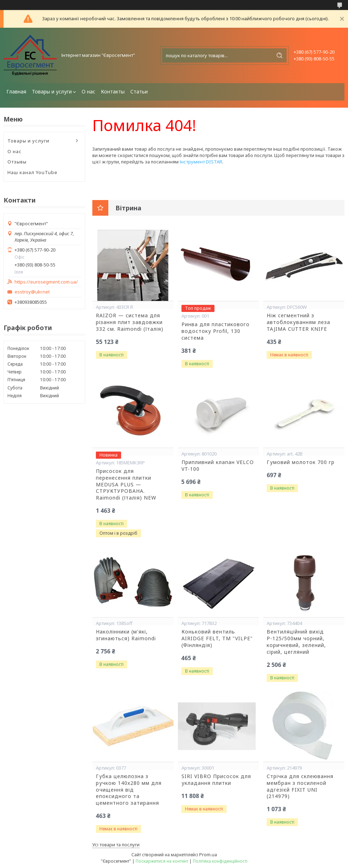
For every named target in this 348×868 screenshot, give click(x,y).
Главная (16, 91)
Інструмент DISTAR (201, 162)
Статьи (139, 91)
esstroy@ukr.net (32, 292)
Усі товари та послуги (116, 845)
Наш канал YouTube (32, 172)
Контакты (113, 91)
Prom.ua (208, 854)
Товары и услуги (52, 91)
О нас (88, 91)
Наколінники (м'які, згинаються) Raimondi (126, 635)
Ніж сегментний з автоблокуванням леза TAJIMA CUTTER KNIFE (298, 322)
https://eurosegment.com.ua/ (46, 282)
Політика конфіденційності (220, 861)
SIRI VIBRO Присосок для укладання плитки (216, 780)
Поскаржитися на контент (162, 861)
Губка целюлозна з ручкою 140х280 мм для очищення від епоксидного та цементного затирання (129, 790)
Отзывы (17, 162)
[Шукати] (279, 55)
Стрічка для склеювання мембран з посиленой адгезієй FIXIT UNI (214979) (300, 786)
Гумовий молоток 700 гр (301, 462)
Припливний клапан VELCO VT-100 (218, 466)
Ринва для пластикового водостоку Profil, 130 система (216, 331)
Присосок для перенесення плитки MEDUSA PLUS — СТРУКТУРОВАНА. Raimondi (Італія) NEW (126, 485)
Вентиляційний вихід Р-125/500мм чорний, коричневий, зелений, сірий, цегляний (296, 642)
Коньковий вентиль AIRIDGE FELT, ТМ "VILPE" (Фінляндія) (217, 638)
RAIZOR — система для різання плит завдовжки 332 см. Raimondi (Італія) (130, 322)
